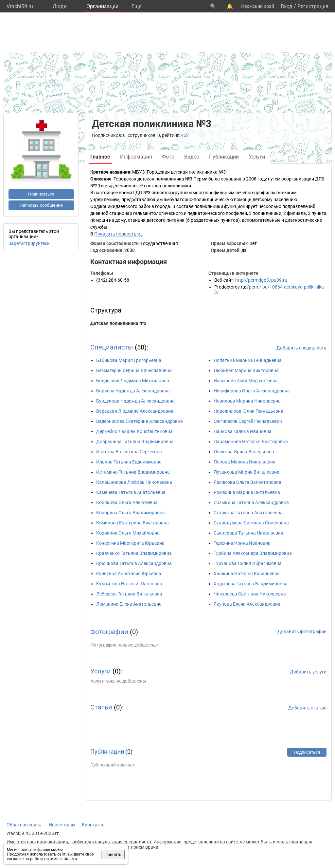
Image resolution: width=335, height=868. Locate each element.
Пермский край (258, 6)
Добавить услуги (308, 672)
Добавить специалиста (301, 348)
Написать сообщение (41, 205)
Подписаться (41, 194)
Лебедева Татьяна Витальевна (129, 594)
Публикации (107, 752)
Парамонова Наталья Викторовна (251, 442)
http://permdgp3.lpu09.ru (261, 280)
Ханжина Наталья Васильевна (247, 574)
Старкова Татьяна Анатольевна (248, 513)
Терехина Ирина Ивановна (242, 543)
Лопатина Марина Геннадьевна (248, 360)
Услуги (101, 671)
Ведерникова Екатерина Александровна (140, 421)
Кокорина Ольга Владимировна (131, 513)
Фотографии (109, 632)
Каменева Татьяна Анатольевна (131, 492)
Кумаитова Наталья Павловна (129, 584)
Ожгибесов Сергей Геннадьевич (248, 421)
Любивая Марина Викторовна (246, 370)
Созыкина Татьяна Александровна (251, 502)
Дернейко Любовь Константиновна (134, 431)
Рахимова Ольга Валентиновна (247, 482)
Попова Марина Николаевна (245, 462)
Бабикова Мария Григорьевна (129, 360)
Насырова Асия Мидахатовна (246, 381)
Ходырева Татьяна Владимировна (251, 584)
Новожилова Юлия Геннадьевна (248, 411)
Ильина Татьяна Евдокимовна (129, 462)
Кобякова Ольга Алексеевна (127, 502)
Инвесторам (62, 825)
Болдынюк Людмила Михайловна (133, 381)
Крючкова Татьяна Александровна (134, 563)
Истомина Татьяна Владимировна (133, 472)
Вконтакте (93, 825)
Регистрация (313, 6)
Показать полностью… (119, 234)
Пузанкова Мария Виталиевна (247, 472)
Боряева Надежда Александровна (133, 391)
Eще (136, 6)
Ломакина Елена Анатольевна (129, 604)
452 (185, 135)
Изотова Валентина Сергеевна (129, 452)
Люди (60, 6)
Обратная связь (24, 825)
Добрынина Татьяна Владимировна (135, 442)
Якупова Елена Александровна (247, 604)
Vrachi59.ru (20, 6)
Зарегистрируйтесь (29, 243)
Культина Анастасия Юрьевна (129, 574)
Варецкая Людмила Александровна (135, 411)
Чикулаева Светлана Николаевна (250, 594)
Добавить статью (307, 708)
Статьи (101, 707)
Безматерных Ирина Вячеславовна (134, 370)
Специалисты (112, 347)
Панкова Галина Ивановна (243, 431)
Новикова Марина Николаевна (247, 401)
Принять (113, 854)
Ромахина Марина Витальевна (247, 492)
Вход (287, 6)
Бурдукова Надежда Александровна (135, 401)
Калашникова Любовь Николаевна (134, 482)
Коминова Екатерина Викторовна (132, 523)
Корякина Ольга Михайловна (128, 533)
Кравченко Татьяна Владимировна (134, 553)
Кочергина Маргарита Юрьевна (130, 543)
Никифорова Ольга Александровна (252, 391)
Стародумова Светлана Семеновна (251, 523)
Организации (102, 6)
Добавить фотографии (302, 632)
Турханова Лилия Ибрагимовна (248, 563)
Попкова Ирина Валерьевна (244, 452)
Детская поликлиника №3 (118, 323)
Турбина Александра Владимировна (253, 553)
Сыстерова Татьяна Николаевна (248, 533)
